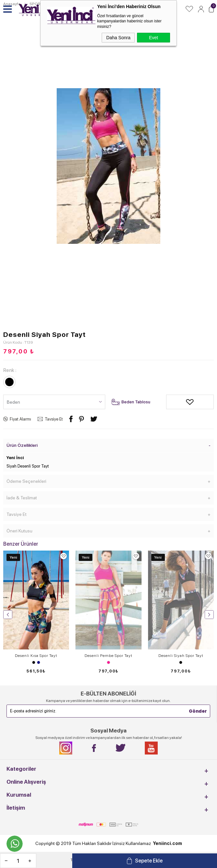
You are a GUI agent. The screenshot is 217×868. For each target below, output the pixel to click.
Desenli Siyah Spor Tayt (181, 656)
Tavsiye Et (54, 419)
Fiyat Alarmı (20, 419)
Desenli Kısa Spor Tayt (36, 656)
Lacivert (39, 662)
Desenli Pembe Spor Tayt (108, 656)
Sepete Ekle (149, 861)
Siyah (34, 662)
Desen (108, 662)
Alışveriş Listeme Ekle (171, 402)
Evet (154, 38)
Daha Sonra (118, 38)
